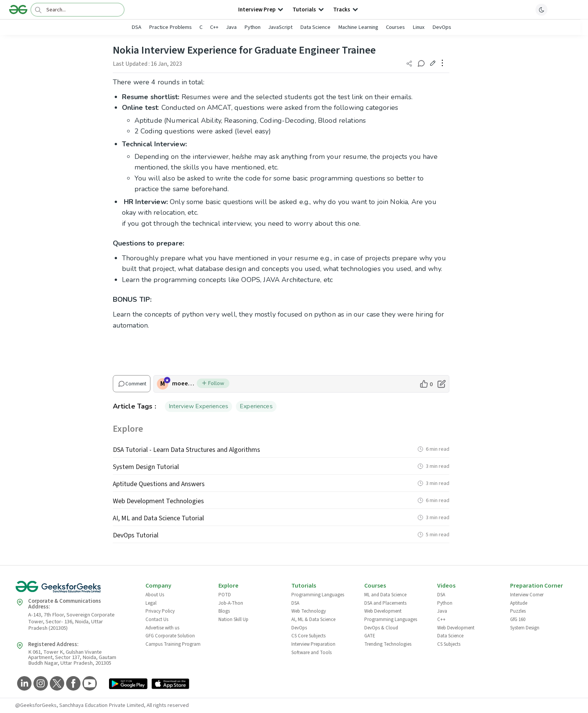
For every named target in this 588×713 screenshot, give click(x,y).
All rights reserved (168, 705)
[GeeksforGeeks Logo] (74, 589)
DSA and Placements (385, 603)
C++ (214, 27)
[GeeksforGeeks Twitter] (56, 684)
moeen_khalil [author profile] (184, 383)
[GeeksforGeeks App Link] (128, 684)
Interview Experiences (198, 406)
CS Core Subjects (308, 636)
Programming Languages (318, 595)
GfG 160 (518, 620)
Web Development (383, 611)
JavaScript (280, 27)
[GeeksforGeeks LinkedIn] (23, 684)
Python (252, 27)
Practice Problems (170, 27)
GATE (370, 636)
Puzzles (518, 611)
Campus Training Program (173, 644)
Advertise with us (162, 628)
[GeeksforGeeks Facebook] (72, 684)
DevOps (442, 27)
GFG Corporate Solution (170, 636)
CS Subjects (449, 644)
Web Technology (309, 611)
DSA (136, 27)
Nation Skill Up (233, 620)
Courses (395, 27)
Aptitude (519, 603)
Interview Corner (527, 595)
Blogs (224, 611)
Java (231, 27)
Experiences (256, 406)
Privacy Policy (160, 611)
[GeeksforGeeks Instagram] (40, 684)
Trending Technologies (388, 644)
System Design (525, 628)
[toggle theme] (542, 10)
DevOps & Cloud (381, 628)
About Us (155, 595)
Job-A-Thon (231, 603)
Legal (151, 603)
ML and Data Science (385, 595)
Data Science (315, 27)
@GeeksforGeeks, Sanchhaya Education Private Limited (80, 705)
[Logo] (18, 10)
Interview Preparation (313, 644)
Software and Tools (311, 653)
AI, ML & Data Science (313, 620)
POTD (225, 595)
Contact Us (157, 620)
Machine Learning (358, 27)
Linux (419, 27)
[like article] (426, 384)
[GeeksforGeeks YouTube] (89, 684)
